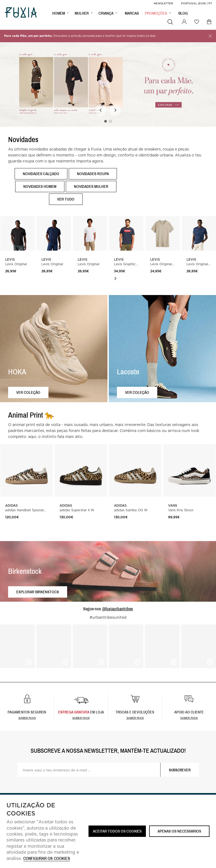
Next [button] (115, 110)
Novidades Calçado (41, 174)
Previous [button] (101, 110)
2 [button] (110, 121)
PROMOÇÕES (156, 14)
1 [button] (106, 121)
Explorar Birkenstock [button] (38, 592)
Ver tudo (66, 199)
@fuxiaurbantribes (117, 609)
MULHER (82, 14)
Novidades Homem (40, 186)
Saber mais (27, 718)
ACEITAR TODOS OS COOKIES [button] (117, 831)
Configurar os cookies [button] (47, 859)
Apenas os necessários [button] (179, 831)
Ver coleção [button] (28, 392)
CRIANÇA (106, 14)
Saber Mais (81, 718)
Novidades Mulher (91, 186)
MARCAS (132, 14)
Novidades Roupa (93, 174)
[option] (108, 82)
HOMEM (59, 14)
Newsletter (163, 3)
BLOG (183, 14)
